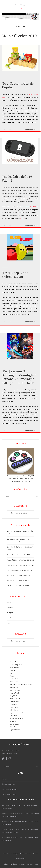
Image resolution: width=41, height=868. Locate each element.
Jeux (8, 623)
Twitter (9, 602)
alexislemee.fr (14, 701)
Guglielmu (13, 721)
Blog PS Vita (14, 696)
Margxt (12, 676)
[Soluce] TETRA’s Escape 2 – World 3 (18, 586)
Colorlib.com (20, 858)
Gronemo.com (14, 724)
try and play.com (15, 699)
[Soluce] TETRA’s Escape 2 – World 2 (18, 581)
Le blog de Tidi (14, 679)
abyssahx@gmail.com (10, 753)
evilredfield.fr (14, 710)
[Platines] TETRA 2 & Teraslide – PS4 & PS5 (20, 560)
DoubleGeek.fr (14, 668)
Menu (18, 27)
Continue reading (32, 130)
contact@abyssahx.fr (12, 750)
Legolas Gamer (15, 730)
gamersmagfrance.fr (25, 684)
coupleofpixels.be (16, 693)
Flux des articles (8, 784)
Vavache (12, 670)
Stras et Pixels (14, 662)
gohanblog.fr (14, 704)
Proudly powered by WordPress (14, 854)
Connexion (5, 779)
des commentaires (9, 789)
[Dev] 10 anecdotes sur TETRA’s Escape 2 (20, 570)
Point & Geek (14, 682)
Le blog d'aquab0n (16, 665)
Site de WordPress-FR (9, 794)
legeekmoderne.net (16, 713)
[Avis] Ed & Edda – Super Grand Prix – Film (20, 565)
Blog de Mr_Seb (15, 690)
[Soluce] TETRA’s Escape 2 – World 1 (18, 575)
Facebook (10, 608)
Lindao (4, 805)
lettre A (22, 218)
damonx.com (14, 687)
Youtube (9, 618)
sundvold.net (14, 707)
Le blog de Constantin (17, 718)
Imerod (12, 673)
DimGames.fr (14, 684)
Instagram (10, 613)
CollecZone (13, 727)
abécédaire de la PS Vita (30, 207)
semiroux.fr (13, 716)
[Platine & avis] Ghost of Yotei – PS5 (18, 555)
